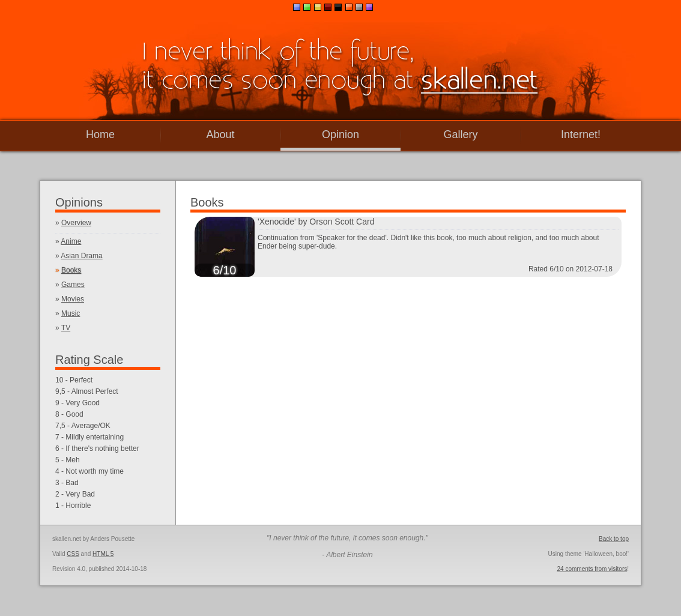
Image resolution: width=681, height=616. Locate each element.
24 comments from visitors (592, 569)
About (220, 134)
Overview (76, 223)
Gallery (460, 134)
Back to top (614, 539)
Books (71, 270)
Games (73, 285)
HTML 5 (103, 554)
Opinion (340, 134)
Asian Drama (81, 256)
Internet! (581, 134)
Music (71, 313)
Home (100, 134)
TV (66, 328)
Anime (71, 241)
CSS (73, 554)
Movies (73, 299)
